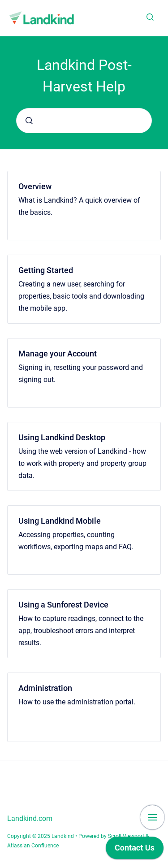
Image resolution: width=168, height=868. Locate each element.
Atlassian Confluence (33, 846)
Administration (45, 688)
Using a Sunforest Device (63, 605)
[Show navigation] (152, 817)
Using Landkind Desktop (62, 437)
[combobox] (84, 121)
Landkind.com (30, 818)
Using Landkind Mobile (60, 521)
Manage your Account (58, 354)
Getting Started (46, 270)
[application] (135, 850)
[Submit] (29, 121)
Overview (35, 186)
